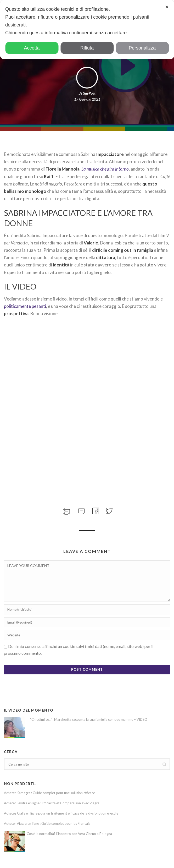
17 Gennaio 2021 (87, 99)
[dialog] (87, 30)
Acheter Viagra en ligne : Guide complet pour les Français (47, 823)
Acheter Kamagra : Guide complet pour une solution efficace (49, 793)
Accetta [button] (32, 48)
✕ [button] (167, 7)
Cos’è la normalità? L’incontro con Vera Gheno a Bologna (69, 834)
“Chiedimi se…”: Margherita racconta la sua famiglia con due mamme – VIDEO (89, 719)
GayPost (89, 93)
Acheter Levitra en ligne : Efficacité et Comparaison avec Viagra (52, 803)
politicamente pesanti (25, 306)
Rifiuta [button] (87, 48)
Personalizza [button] (142, 48)
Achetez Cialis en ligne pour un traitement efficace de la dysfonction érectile (61, 813)
